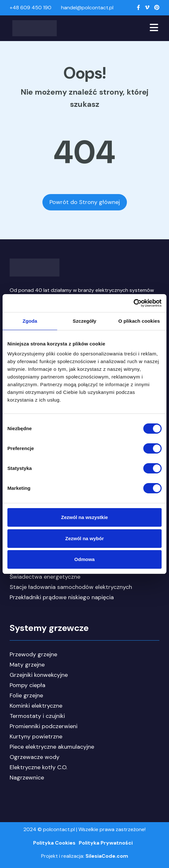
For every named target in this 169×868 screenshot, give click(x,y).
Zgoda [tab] (30, 321)
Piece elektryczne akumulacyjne (52, 747)
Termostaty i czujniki (37, 716)
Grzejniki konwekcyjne (39, 675)
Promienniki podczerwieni (44, 726)
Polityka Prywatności (106, 843)
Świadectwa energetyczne (45, 577)
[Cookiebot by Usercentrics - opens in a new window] (133, 303)
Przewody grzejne (33, 654)
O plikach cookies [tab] (139, 321)
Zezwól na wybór (84, 538)
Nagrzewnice (27, 778)
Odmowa (84, 559)
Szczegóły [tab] (84, 321)
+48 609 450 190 (31, 8)
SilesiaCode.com (107, 856)
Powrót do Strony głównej (85, 202)
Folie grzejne (26, 695)
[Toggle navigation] (154, 28)
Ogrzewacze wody (35, 757)
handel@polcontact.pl (87, 8)
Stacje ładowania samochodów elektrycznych (71, 587)
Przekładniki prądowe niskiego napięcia (62, 597)
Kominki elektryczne (36, 706)
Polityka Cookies (54, 843)
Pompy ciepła (27, 685)
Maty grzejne (27, 665)
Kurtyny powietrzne (36, 736)
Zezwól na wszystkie (84, 517)
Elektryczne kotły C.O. (38, 767)
